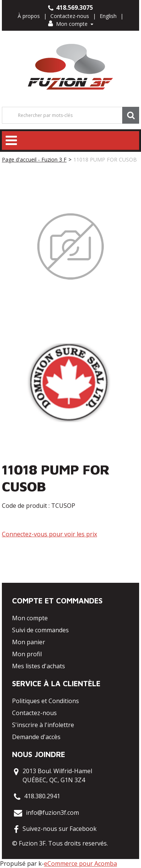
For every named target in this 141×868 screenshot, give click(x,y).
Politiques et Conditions (45, 701)
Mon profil (27, 654)
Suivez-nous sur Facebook (60, 829)
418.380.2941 (42, 796)
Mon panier (29, 642)
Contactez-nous (70, 16)
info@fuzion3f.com (52, 813)
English (108, 16)
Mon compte (71, 24)
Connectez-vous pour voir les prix (49, 534)
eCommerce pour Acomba (80, 864)
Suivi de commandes (40, 630)
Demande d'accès (36, 737)
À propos (29, 16)
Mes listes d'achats (39, 666)
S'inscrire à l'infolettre (43, 725)
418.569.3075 (70, 7)
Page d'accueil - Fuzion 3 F (34, 159)
